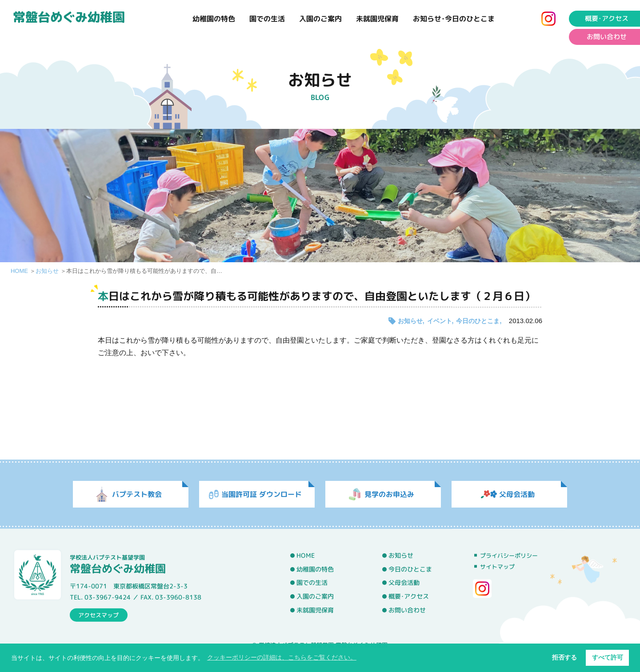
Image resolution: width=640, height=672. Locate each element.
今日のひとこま (478, 321)
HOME (19, 271)
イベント (440, 321)
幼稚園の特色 (214, 19)
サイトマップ (497, 567)
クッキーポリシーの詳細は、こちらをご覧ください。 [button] (282, 657)
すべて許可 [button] (608, 657)
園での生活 (267, 19)
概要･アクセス (409, 596)
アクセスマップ (98, 615)
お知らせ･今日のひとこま (454, 19)
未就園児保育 (377, 19)
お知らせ (47, 271)
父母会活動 (404, 583)
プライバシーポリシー (509, 556)
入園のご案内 (320, 19)
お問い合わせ (407, 610)
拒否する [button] (564, 657)
